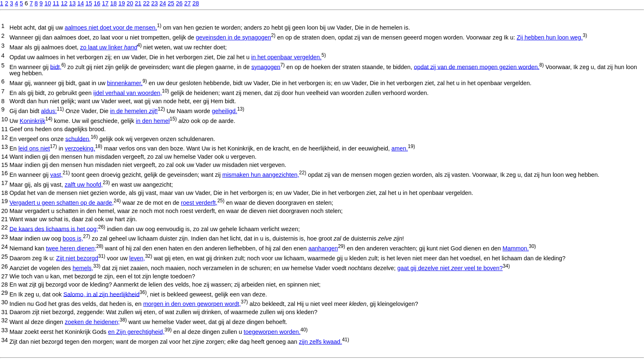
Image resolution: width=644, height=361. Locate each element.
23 (154, 3)
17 (105, 3)
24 (163, 3)
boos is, (73, 238)
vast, (56, 175)
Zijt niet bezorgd (77, 258)
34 (5, 340)
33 (5, 330)
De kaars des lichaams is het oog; (54, 229)
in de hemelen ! (134, 111)
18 (113, 3)
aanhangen (323, 248)
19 (122, 3)
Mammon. (515, 248)
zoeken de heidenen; (92, 322)
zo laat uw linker (109, 47)
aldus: (49, 111)
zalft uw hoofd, (84, 185)
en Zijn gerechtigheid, (136, 332)
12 (64, 3)
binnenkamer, (125, 83)
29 (5, 293)
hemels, (83, 268)
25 (171, 3)
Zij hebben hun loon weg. (550, 37)
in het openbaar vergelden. (286, 57)
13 (72, 3)
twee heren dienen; (71, 248)
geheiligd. (225, 111)
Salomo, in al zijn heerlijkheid (101, 294)
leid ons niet (34, 148)
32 (5, 320)
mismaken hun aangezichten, (261, 175)
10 (48, 3)
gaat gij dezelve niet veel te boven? (450, 268)
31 (5, 312)
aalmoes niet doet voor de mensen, (111, 28)
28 (195, 3)
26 (179, 3)
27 (187, 3)
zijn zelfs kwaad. (321, 342)
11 (56, 3)
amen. (400, 148)
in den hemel (153, 121)
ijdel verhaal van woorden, (128, 93)
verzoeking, (80, 148)
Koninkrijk (32, 121)
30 (5, 302)
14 (80, 3)
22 (146, 3)
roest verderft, (199, 203)
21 (138, 3)
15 (89, 3)
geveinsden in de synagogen (233, 37)
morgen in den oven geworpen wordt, (192, 304)
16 (97, 3)
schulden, (78, 139)
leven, (137, 258)
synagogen (266, 67)
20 (130, 3)
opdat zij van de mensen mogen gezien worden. (477, 67)
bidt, (56, 67)
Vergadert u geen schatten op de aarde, (62, 203)
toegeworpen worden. (272, 332)
